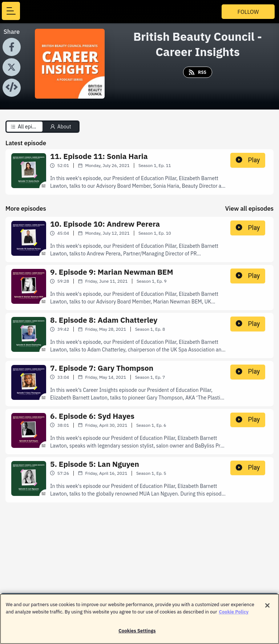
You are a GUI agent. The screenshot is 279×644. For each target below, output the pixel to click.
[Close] (267, 608)
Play (248, 160)
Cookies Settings (137, 634)
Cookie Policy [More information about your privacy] (234, 614)
